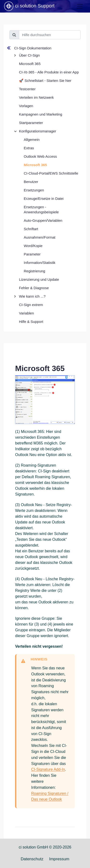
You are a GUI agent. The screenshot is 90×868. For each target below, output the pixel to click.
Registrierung (34, 271)
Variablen (26, 313)
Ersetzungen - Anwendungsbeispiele (41, 209)
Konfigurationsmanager (38, 131)
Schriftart (31, 229)
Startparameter (31, 123)
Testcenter (27, 89)
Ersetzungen (34, 190)
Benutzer (31, 182)
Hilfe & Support (31, 322)
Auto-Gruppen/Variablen (43, 220)
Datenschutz (32, 859)
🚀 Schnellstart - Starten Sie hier (45, 81)
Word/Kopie (33, 246)
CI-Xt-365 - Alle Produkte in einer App (49, 72)
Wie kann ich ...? (32, 296)
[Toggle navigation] (80, 6)
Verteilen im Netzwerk (36, 97)
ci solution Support (29, 6)
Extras (29, 148)
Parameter (32, 254)
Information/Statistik (40, 263)
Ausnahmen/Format (40, 237)
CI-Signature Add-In (48, 769)
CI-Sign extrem (31, 305)
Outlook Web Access (40, 156)
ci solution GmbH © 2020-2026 (45, 847)
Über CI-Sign (29, 55)
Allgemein (32, 140)
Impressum (59, 859)
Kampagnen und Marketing (41, 114)
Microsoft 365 (30, 64)
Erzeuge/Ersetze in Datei (44, 199)
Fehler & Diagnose (34, 288)
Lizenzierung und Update (39, 279)
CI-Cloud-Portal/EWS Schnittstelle (51, 173)
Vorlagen (26, 106)
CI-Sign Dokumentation (33, 48)
